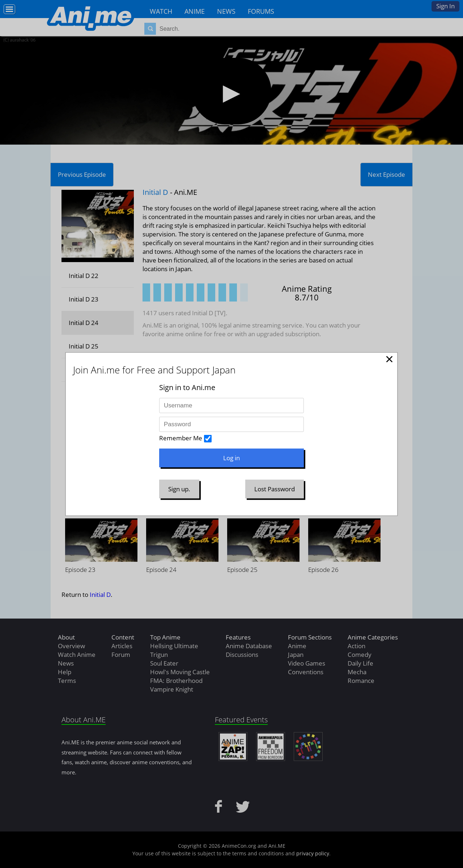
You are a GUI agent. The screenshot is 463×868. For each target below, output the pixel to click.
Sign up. (179, 489)
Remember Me (181, 438)
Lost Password (275, 489)
